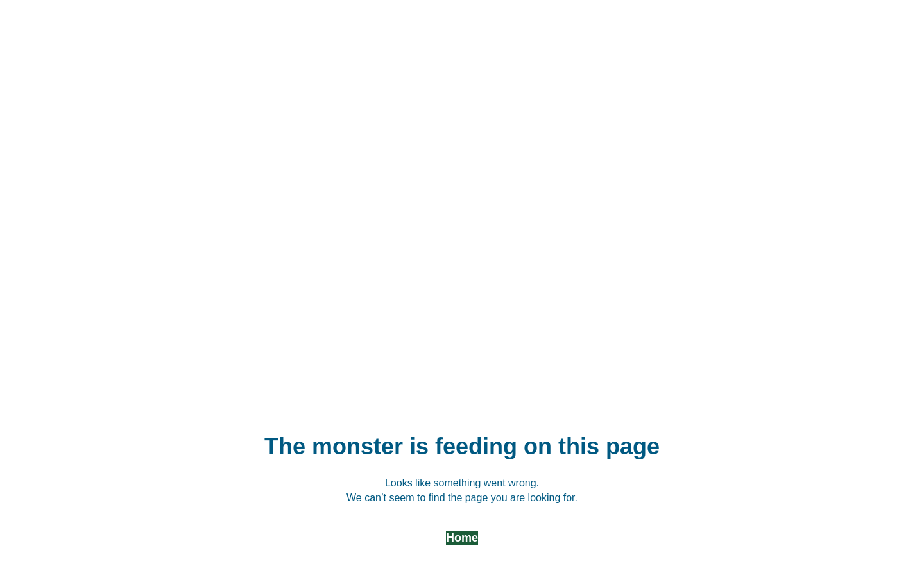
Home (462, 538)
